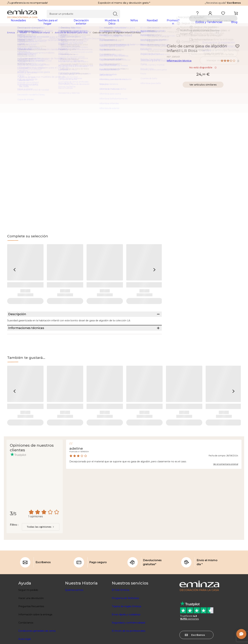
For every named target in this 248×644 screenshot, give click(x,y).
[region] (124, 35)
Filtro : (14, 539)
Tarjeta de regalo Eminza (126, 621)
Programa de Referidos (125, 613)
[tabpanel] (95, 24)
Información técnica (179, 63)
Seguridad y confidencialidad (128, 637)
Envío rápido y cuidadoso (126, 629)
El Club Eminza (120, 605)
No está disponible (203, 70)
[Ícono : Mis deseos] (237, 48)
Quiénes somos (74, 605)
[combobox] (41, 541)
